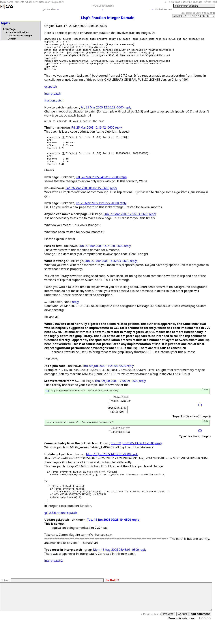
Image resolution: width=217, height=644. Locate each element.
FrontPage (9, 29)
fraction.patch (54, 107)
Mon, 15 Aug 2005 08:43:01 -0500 (116, 568)
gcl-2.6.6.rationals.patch (61, 531)
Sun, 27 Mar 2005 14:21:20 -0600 (101, 258)
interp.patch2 (54, 579)
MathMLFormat (163, 9)
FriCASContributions (103, 6)
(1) (47, 404)
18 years (197, 13)
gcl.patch (50, 93)
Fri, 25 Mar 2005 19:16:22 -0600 (97, 216)
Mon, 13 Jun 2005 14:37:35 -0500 (108, 468)
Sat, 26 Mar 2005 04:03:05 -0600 (98, 190)
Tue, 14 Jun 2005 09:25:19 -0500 (109, 538)
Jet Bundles (49, 9)
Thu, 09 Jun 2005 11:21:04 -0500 (104, 378)
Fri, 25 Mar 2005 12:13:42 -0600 (93, 135)
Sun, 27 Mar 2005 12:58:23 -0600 (126, 227)
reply (128, 114)
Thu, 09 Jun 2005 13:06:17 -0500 (133, 457)
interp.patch (53, 100)
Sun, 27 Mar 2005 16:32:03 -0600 (107, 273)
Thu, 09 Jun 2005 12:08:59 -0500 (116, 393)
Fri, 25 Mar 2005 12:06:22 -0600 (102, 114)
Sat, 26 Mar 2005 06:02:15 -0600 (87, 201)
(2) (200, 444)
